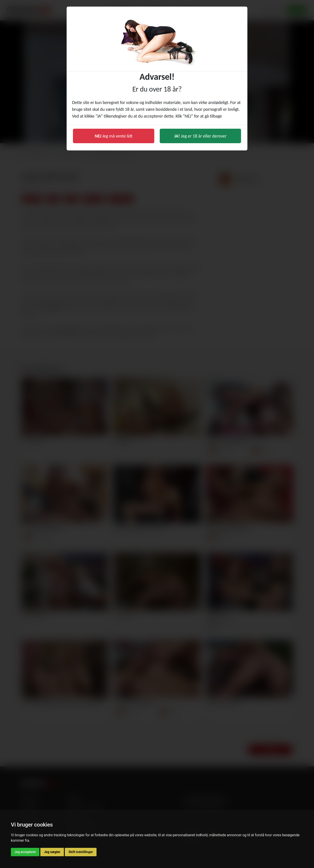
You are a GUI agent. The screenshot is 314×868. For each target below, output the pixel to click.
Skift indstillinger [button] (81, 852)
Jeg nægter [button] (52, 852)
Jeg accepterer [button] (25, 852)
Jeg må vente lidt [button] (114, 136)
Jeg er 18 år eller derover (200, 136)
